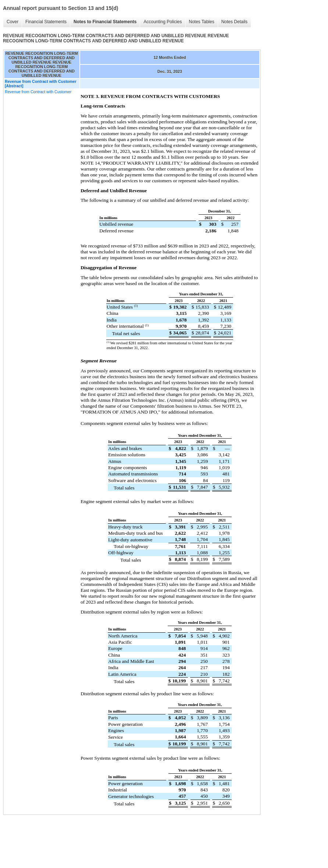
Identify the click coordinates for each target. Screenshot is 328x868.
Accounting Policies (163, 22)
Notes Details (234, 22)
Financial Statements (46, 22)
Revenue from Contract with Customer (38, 92)
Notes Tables (202, 22)
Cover (13, 22)
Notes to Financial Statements (105, 22)
